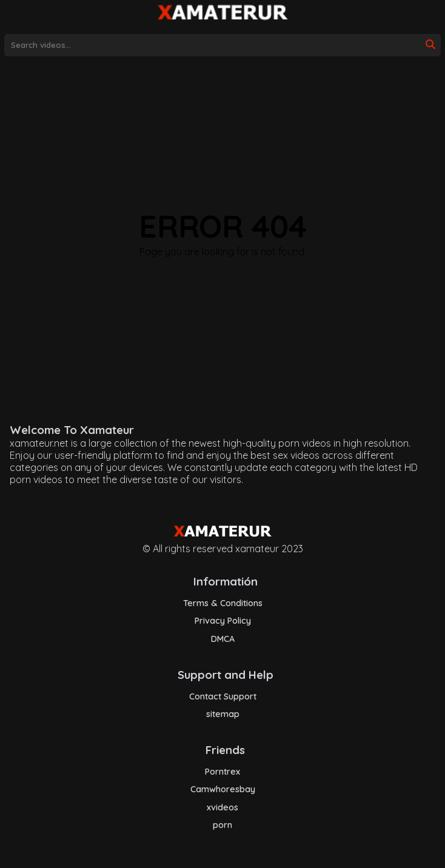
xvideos (222, 807)
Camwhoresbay (223, 789)
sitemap (223, 714)
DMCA (223, 639)
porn (222, 825)
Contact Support (223, 696)
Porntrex (222, 772)
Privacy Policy (223, 621)
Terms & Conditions (223, 603)
